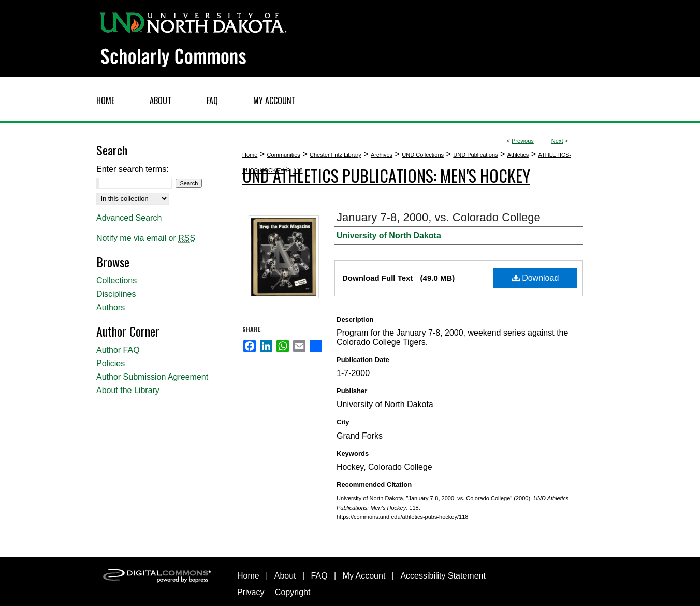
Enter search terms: (133, 169)
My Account (364, 576)
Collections (116, 280)
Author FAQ (118, 350)
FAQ (319, 576)
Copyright (293, 592)
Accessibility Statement (443, 576)
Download (536, 278)
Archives (382, 155)
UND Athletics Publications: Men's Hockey (386, 175)
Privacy (251, 592)
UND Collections (423, 155)
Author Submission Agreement (152, 377)
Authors (111, 307)
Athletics (518, 155)
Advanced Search (129, 218)
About (285, 576)
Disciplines (116, 294)
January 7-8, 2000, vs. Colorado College (439, 217)
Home (250, 155)
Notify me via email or (146, 238)
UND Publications (475, 155)
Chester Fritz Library (336, 155)
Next (557, 141)
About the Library (128, 390)
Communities (284, 155)
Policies (111, 363)
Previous (523, 141)
